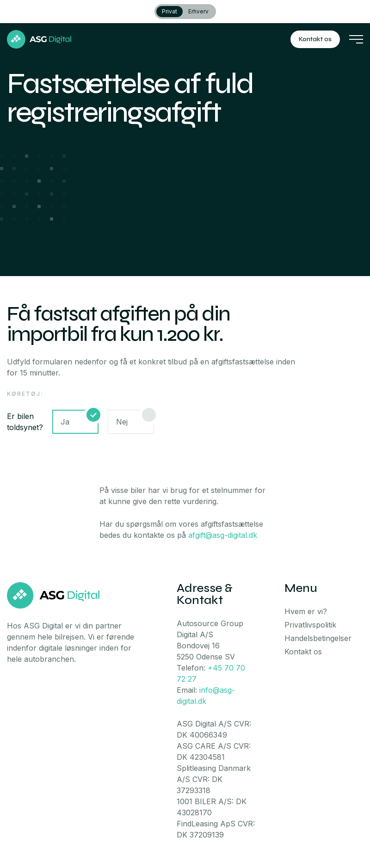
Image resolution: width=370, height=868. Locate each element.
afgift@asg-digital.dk (223, 535)
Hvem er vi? (306, 611)
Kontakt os (315, 39)
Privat (170, 11)
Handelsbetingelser (318, 638)
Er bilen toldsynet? (25, 422)
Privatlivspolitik (310, 625)
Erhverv (198, 11)
